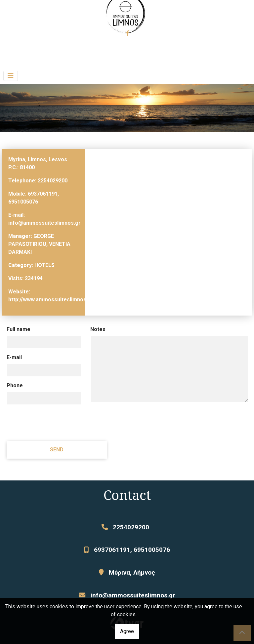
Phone (15, 385)
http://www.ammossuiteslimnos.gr (51, 300)
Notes (98, 329)
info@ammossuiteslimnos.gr (44, 223)
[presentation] (57, 423)
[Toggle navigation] (11, 76)
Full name (19, 329)
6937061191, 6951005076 (132, 550)
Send (57, 450)
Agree (127, 631)
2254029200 (53, 181)
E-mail (14, 357)
